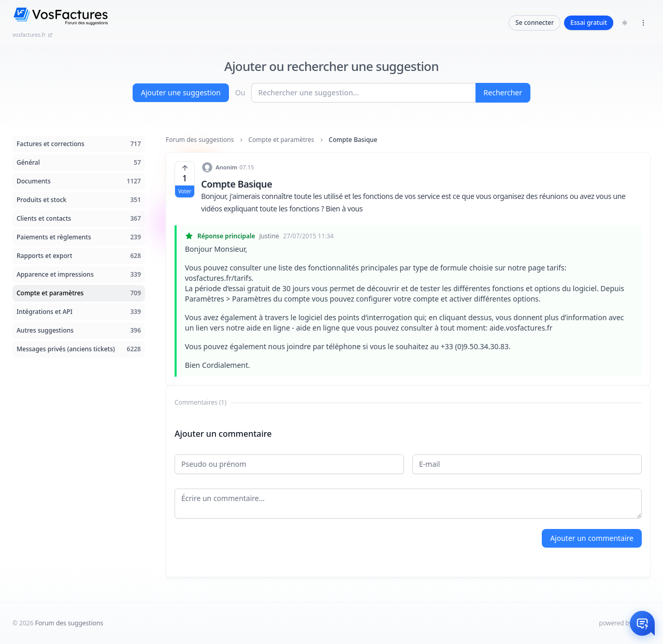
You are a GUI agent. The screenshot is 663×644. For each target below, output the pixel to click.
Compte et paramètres (282, 140)
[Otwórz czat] (642, 623)
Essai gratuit (589, 23)
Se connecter (535, 23)
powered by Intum (625, 623)
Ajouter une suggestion (181, 92)
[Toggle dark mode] (625, 23)
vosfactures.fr (33, 35)
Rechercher (503, 92)
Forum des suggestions (200, 140)
